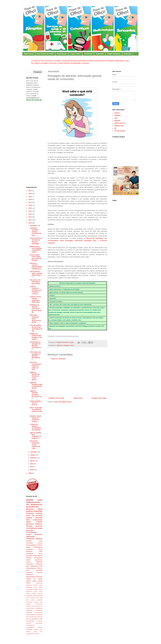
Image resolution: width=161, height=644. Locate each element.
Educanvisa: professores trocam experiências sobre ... (35, 445)
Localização (88, 54)
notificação (39, 562)
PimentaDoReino (31, 568)
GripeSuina (29, 602)
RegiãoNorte (39, 608)
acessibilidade (39, 610)
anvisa (29, 500)
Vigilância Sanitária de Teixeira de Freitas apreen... (35, 376)
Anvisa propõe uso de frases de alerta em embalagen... (36, 241)
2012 (30, 217)
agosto (33, 461)
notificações (29, 629)
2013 (30, 214)
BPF (37, 598)
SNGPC (40, 545)
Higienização (30, 537)
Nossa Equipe (62, 54)
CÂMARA (117, 116)
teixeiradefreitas (32, 507)
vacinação (29, 556)
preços (34, 581)
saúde (40, 500)
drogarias (29, 518)
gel (42, 617)
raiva (35, 632)
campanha (29, 572)
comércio (40, 572)
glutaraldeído (35, 619)
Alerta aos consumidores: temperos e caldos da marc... (36, 366)
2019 (30, 197)
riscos (41, 553)
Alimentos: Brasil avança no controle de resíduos (35, 419)
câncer (41, 589)
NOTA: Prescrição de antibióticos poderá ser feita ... (36, 410)
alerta (40, 509)
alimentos (59, 345)
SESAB (35, 585)
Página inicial (78, 398)
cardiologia (33, 615)
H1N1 (41, 566)
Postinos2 (29, 606)
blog (35, 587)
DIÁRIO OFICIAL (120, 123)
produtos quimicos (37, 594)
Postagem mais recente (56, 398)
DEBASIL (117, 121)
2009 (30, 473)
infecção (40, 621)
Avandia (33, 598)
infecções (29, 623)
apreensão (39, 518)
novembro (34, 452)
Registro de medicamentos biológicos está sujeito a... (36, 336)
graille (41, 619)
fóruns (36, 592)
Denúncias (128, 54)
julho (32, 464)
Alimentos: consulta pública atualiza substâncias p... (36, 266)
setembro (34, 458)
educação (29, 526)
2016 (30, 205)
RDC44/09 (39, 570)
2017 (30, 202)
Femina (33, 600)
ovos (41, 629)
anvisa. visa (30, 516)
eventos (29, 534)
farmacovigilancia (31, 545)
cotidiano (36, 589)
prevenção (30, 530)
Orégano (28, 604)
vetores (40, 581)
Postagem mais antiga (99, 398)
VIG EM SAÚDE (120, 131)
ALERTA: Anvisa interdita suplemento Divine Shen (35, 299)
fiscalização (30, 513)
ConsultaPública (32, 532)
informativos (39, 623)
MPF (41, 602)
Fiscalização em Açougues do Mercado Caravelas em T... (35, 346)
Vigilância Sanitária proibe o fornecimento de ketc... (36, 385)
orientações (30, 564)
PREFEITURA (119, 126)
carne (41, 541)
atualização (29, 587)
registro (29, 522)
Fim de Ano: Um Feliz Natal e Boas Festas (35, 282)
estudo (28, 560)
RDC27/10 (40, 606)
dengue (40, 528)
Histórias (36, 602)
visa (28, 505)
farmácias (39, 516)
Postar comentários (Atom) (63, 402)
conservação (29, 589)
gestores (28, 619)
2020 (30, 194)
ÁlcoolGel (36, 634)
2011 (30, 220)
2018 (30, 199)
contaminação (38, 520)
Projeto (35, 556)
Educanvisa (39, 583)
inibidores (39, 539)
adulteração (29, 613)
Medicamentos (36, 505)
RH (115, 128)
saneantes (39, 526)
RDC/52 (34, 606)
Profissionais (30, 539)
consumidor (30, 549)
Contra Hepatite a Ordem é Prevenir (36, 403)
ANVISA (117, 113)
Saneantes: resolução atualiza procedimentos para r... (36, 232)
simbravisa (39, 564)
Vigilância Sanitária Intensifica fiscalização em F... (36, 395)
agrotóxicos (30, 524)
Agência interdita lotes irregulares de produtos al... (35, 435)
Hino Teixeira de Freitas (45, 54)
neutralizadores (30, 627)
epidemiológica (31, 577)
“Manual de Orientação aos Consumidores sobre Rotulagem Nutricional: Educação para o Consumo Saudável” (77, 241)
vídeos (28, 583)
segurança (29, 551)
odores (36, 629)
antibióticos (39, 524)
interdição (39, 513)
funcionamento (33, 617)
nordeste (40, 627)
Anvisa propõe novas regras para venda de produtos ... (36, 258)
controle (40, 543)
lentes (41, 592)
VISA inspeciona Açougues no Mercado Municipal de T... (35, 356)
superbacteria (30, 634)
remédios (39, 522)
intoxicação (39, 577)
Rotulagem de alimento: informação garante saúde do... (36, 309)
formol (41, 549)
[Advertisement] (77, 378)
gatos (39, 617)
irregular (29, 579)
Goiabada (40, 600)
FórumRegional (38, 547)
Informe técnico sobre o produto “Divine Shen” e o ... (36, 274)
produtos (30, 511)
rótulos (72, 345)
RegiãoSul (29, 585)
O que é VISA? (76, 54)
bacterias (29, 541)
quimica (28, 632)
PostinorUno (39, 604)
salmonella (39, 596)
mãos (41, 551)
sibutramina (38, 534)
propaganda (30, 553)
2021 (30, 191)
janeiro (33, 470)
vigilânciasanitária (33, 502)
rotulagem (66, 345)
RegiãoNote (29, 610)
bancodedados (38, 613)
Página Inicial (29, 54)
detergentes (30, 575)
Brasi (41, 598)
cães (27, 617)
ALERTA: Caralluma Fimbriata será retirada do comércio (36, 290)
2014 (30, 211)
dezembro (34, 226)
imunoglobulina (30, 621)
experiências (39, 560)
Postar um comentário (58, 359)
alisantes (29, 558)
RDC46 (33, 608)
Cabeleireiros (34, 566)
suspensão (38, 511)
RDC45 (28, 608)
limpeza (28, 562)
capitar (28, 615)
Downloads (100, 54)
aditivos (40, 556)
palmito (28, 594)
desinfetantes (38, 558)
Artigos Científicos (114, 54)
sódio (28, 566)
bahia (28, 520)
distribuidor (29, 592)
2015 (30, 208)
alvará (41, 585)
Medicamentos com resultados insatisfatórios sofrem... (36, 249)
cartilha (40, 587)
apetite (28, 547)
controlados (30, 543)
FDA (27, 600)
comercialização (31, 528)
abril (32, 467)
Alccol (28, 598)
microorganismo (30, 625)
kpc (35, 579)
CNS (116, 118)
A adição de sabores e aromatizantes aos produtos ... (36, 427)
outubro (33, 455)
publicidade (29, 596)
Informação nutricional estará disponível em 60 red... (35, 319)
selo (41, 632)
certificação (39, 615)
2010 (30, 223)
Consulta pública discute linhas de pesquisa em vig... (36, 328)
